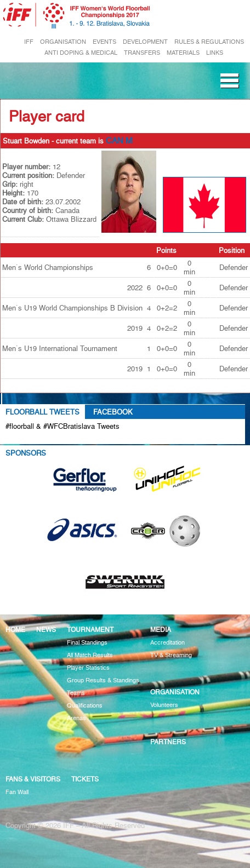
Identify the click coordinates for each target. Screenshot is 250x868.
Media (161, 630)
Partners (168, 742)
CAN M (119, 141)
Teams (76, 693)
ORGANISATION (63, 42)
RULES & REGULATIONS (209, 42)
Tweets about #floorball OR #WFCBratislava (86, 439)
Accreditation (167, 643)
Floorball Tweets (42, 412)
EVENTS (104, 42)
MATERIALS (183, 53)
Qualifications (85, 706)
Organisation (175, 692)
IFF (29, 42)
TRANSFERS (142, 53)
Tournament (90, 630)
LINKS (215, 53)
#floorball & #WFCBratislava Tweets (63, 426)
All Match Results (90, 655)
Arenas (76, 718)
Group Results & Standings (103, 680)
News (46, 630)
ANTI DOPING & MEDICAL (81, 53)
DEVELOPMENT (145, 42)
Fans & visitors (33, 779)
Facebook (113, 412)
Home (15, 630)
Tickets (85, 779)
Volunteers (164, 705)
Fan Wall (17, 792)
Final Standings (87, 643)
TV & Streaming (171, 655)
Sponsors (26, 453)
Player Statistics (88, 668)
